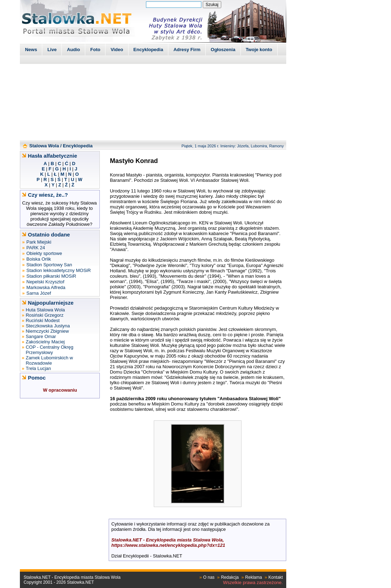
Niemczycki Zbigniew (47, 331)
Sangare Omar (41, 336)
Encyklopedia (148, 50)
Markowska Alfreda (46, 287)
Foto (95, 50)
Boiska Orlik (39, 259)
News (31, 50)
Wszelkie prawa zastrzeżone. (253, 582)
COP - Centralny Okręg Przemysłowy (49, 350)
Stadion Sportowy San (49, 265)
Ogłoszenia (223, 50)
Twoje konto (259, 50)
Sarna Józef (39, 293)
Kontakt (276, 577)
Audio (73, 50)
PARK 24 (36, 248)
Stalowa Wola (44, 146)
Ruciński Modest (42, 320)
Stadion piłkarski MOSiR (51, 276)
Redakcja (230, 577)
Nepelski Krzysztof (45, 282)
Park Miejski (39, 242)
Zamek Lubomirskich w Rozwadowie (49, 360)
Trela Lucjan (38, 368)
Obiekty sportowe (44, 253)
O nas (209, 577)
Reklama (253, 577)
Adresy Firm (187, 50)
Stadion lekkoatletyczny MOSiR (58, 270)
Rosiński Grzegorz (44, 315)
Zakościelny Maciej (45, 342)
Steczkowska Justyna (48, 326)
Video (117, 50)
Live (52, 50)
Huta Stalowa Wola (45, 310)
